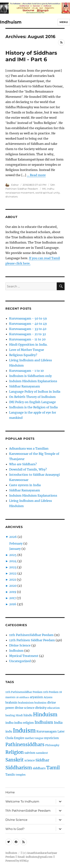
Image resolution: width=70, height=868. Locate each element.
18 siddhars (23, 697)
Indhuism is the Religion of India (33, 407)
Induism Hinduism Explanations (33, 381)
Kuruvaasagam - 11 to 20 (27, 339)
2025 (13, 555)
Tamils (10, 775)
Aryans (48, 697)
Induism (24, 731)
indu (9, 731)
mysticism (51, 738)
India (58, 723)
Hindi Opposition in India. (28, 345)
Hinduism (45, 714)
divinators (11, 197)
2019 (13, 592)
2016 (13, 604)
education (53, 708)
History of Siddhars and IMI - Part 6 (31, 56)
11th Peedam (51, 692)
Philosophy (52, 745)
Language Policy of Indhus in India (35, 392)
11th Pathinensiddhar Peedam (24, 692)
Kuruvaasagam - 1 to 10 (26, 371)
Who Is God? (15, 829)
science (30, 760)
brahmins (40, 703)
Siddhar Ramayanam (25, 386)
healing (10, 715)
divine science (25, 708)
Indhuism (11, 22)
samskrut (42, 753)
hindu (28, 715)
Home (10, 792)
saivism (30, 753)
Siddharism (19, 768)
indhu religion (24, 723)
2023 (13, 567)
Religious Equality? (23, 355)
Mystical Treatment (24, 656)
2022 (13, 573)
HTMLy (24, 861)
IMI (44, 189)
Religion (15, 752)
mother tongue (34, 738)
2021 (13, 579)
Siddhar (42, 760)
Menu (64, 22)
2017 (13, 598)
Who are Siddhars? (23, 464)
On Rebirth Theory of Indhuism (32, 397)
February (16, 543)
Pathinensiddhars (25, 745)
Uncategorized (20, 661)
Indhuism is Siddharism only (30, 376)
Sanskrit (15, 760)
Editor (15, 185)
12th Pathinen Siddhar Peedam (32, 640)
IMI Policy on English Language (32, 402)
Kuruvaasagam (47, 731)
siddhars (39, 768)
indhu (9, 723)
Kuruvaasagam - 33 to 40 (28, 329)
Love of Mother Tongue (27, 350)
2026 (13, 537)
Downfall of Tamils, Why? (28, 469)
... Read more (36, 175)
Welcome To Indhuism (22, 801)
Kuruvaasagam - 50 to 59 (28, 318)
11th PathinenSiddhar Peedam (31, 635)
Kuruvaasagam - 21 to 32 (28, 334)
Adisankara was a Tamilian (29, 448)
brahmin (11, 703)
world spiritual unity (48, 193)
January (15, 549)
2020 (13, 586)
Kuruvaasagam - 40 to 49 (28, 324)
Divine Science (20, 645)
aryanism (36, 697)
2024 (13, 561)
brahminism (26, 703)
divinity (41, 708)
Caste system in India (25, 485)
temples (21, 775)
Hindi (19, 715)
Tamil (53, 768)
